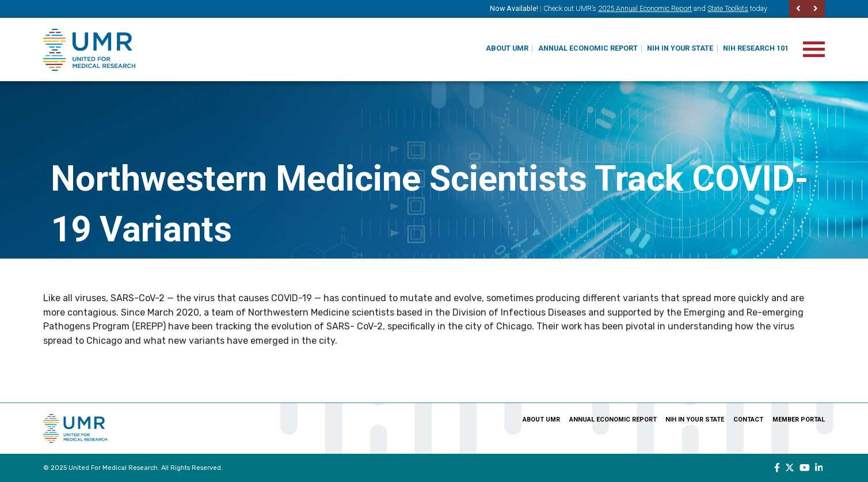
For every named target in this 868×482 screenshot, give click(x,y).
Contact (748, 420)
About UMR (507, 48)
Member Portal (799, 420)
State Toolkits (728, 8)
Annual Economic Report (588, 48)
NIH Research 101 (756, 48)
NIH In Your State (680, 48)
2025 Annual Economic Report (645, 8)
